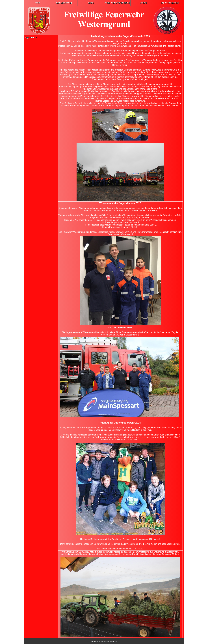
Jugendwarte (31, 37)
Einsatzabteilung (64, 3)
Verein (91, 3)
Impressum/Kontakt (170, 3)
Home (37, 3)
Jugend (144, 3)
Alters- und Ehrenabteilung (117, 3)
